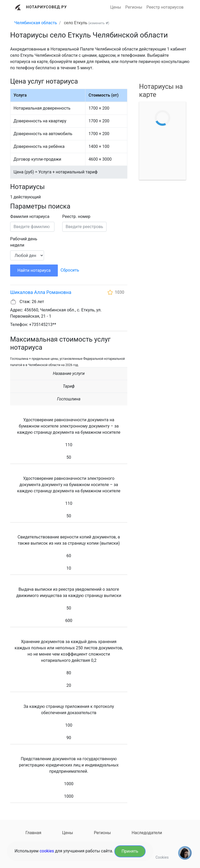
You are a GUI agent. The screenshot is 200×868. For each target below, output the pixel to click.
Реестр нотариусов (165, 7)
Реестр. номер (76, 216)
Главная (33, 833)
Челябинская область (36, 23)
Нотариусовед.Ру (46, 7)
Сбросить (70, 270)
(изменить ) (99, 23)
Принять (130, 851)
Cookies (162, 857)
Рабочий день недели (24, 242)
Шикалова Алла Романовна (41, 292)
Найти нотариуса (34, 270)
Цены (116, 7)
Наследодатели (147, 833)
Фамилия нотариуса (30, 216)
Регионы (134, 7)
